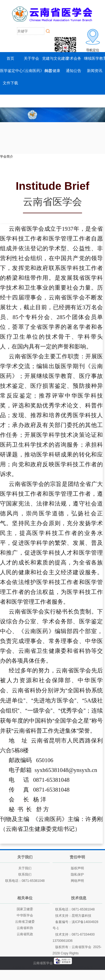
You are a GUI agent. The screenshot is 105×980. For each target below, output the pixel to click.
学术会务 (74, 58)
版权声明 (77, 868)
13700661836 (62, 941)
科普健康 (52, 71)
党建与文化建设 (56, 58)
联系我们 (25, 874)
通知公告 (74, 71)
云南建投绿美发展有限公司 (48, 968)
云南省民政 (25, 934)
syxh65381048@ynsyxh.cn (66, 770)
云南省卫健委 (25, 922)
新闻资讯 (95, 71)
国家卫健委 (25, 909)
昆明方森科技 (81, 916)
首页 (10, 58)
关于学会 (31, 58)
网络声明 (77, 881)
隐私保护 (77, 874)
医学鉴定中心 (11, 71)
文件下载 (10, 83)
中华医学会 (25, 915)
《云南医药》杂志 (36, 71)
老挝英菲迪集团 (82, 968)
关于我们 (25, 868)
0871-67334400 (83, 934)
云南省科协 (25, 928)
